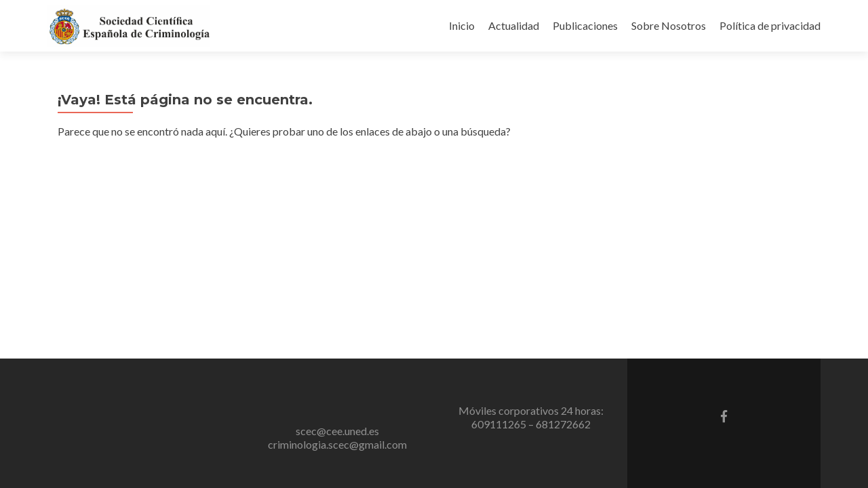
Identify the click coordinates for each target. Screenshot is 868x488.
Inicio (462, 25)
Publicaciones (585, 25)
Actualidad (514, 25)
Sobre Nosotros (669, 25)
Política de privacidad (770, 25)
